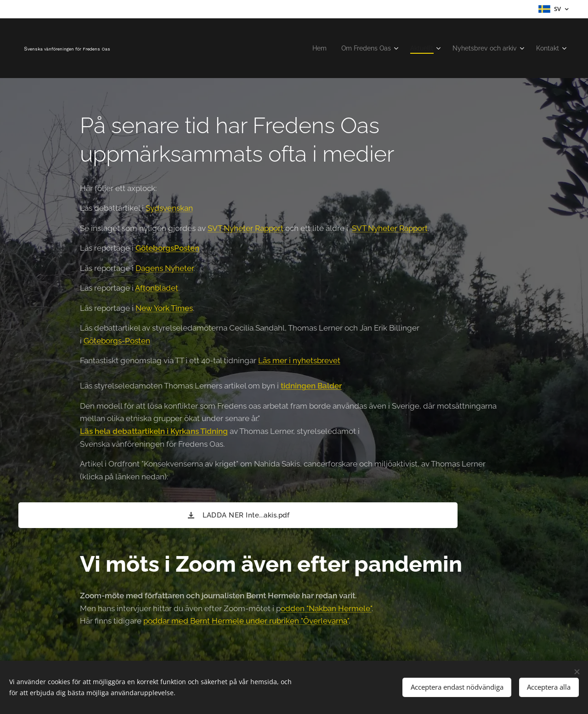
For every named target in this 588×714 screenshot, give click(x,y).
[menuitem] (306, 48)
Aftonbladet (157, 288)
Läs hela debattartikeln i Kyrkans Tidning (154, 431)
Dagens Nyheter (164, 268)
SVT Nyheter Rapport (246, 228)
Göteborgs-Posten (117, 341)
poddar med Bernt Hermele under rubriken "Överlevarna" (246, 621)
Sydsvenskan (169, 208)
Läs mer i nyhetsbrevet (299, 360)
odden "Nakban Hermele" (326, 608)
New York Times (164, 308)
